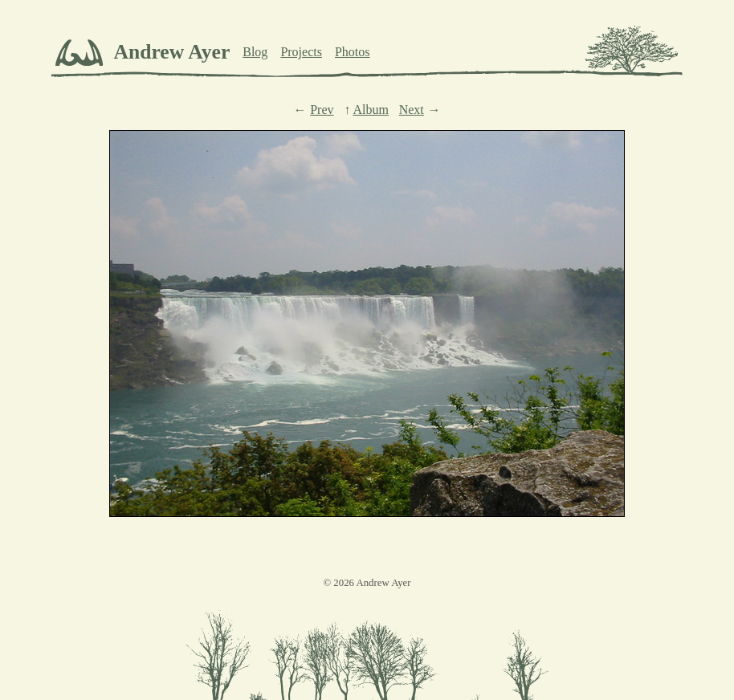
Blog (255, 52)
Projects (301, 52)
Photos (353, 52)
